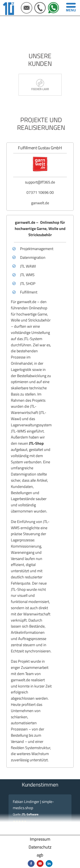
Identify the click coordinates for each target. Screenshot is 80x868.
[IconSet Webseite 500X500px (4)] (40, 4)
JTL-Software (30, 814)
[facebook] (31, 864)
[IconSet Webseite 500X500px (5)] (53, 4)
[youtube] (40, 864)
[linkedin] (49, 864)
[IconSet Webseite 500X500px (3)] (27, 4)
